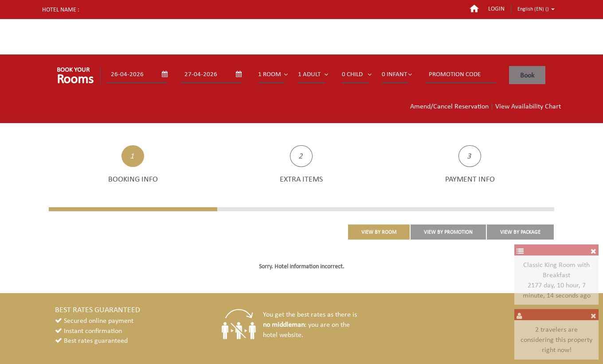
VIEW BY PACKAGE (520, 232)
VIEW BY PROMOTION (448, 232)
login (496, 9)
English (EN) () (536, 9)
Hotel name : (61, 10)
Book (527, 75)
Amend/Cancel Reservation (449, 106)
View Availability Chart (528, 106)
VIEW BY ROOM (379, 232)
